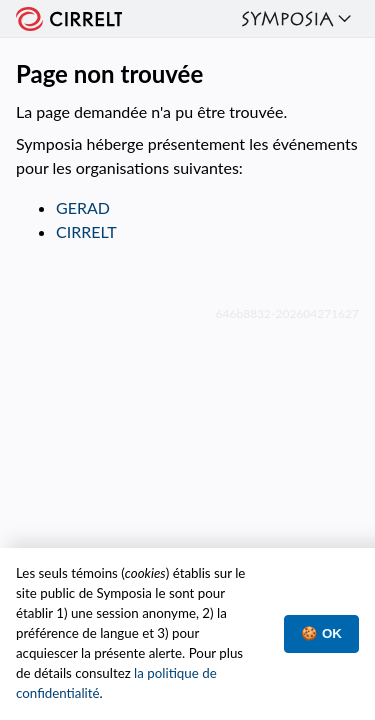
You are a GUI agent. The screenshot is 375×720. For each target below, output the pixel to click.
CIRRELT (86, 231)
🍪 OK (321, 633)
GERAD (83, 207)
